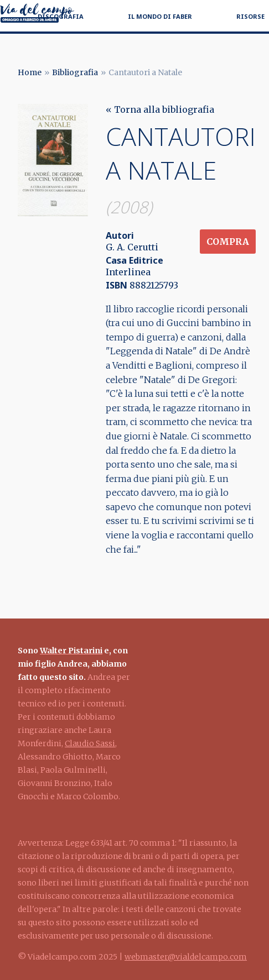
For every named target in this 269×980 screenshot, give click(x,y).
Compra (228, 242)
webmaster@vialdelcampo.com (186, 957)
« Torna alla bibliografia (160, 109)
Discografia (61, 16)
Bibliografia (75, 72)
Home (30, 72)
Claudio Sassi (90, 743)
